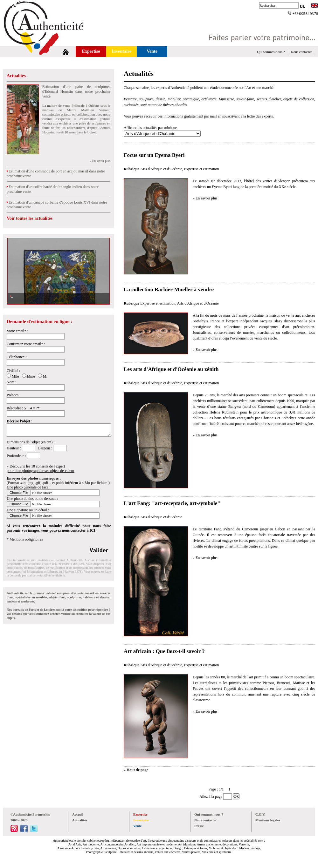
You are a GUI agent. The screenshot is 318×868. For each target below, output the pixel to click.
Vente (152, 51)
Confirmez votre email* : (26, 344)
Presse (199, 826)
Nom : (11, 382)
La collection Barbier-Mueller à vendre (169, 289)
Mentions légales (268, 820)
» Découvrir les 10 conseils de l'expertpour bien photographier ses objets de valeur (41, 468)
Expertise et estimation (202, 169)
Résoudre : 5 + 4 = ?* (23, 408)
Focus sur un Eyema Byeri (154, 155)
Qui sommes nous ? (209, 814)
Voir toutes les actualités (30, 218)
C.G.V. (260, 814)
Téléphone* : (17, 357)
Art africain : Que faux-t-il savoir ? (164, 651)
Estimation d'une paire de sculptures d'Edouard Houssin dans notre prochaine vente (76, 91)
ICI (93, 530)
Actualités (16, 76)
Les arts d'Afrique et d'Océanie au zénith (171, 369)
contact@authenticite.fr (50, 575)
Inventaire (121, 51)
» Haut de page (136, 770)
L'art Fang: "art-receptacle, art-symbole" (172, 503)
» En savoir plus (100, 161)
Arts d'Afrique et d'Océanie (161, 169)
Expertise (91, 51)
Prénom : (14, 395)
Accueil (78, 814)
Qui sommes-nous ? (271, 52)
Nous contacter (301, 52)
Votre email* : (17, 331)
